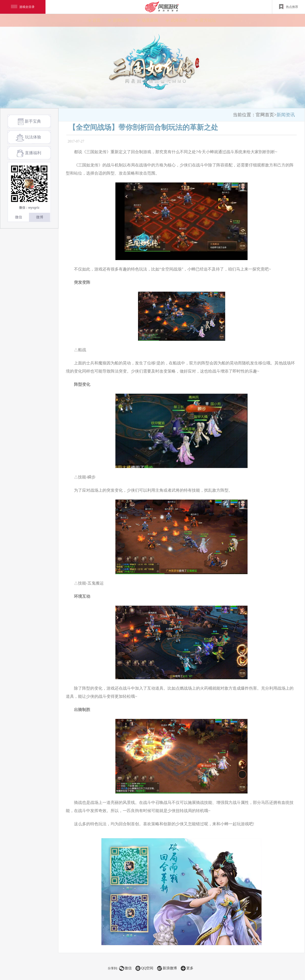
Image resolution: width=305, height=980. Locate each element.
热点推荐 (289, 7)
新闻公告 (121, 20)
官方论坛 (208, 20)
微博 (40, 217)
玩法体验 (28, 138)
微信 (19, 217)
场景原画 (150, 20)
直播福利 (29, 153)
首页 (97, 20)
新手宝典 (29, 122)
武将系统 (179, 20)
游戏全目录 (23, 7)
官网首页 (265, 115)
